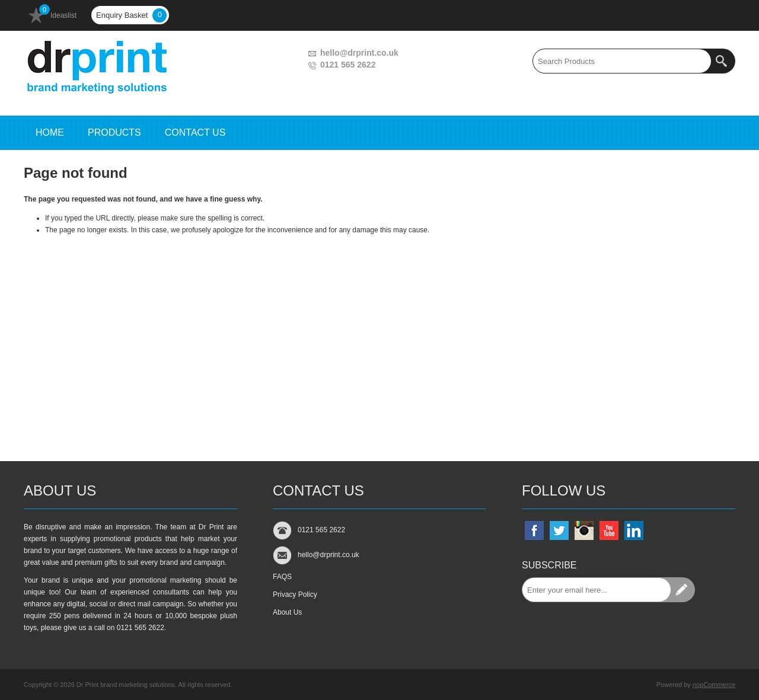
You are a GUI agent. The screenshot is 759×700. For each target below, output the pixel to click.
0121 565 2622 (348, 65)
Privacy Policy (295, 594)
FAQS (282, 577)
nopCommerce (714, 685)
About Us (287, 612)
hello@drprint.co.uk (359, 53)
